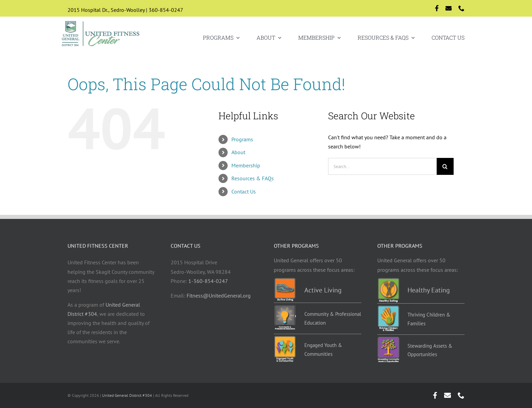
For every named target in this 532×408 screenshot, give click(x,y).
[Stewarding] (388, 339)
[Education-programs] (285, 307)
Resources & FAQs (253, 178)
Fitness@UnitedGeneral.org (219, 295)
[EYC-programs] (285, 339)
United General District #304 (127, 395)
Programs (242, 139)
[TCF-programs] (388, 308)
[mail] (449, 8)
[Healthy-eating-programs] (388, 281)
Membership (246, 165)
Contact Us (244, 191)
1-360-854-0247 (208, 281)
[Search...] (382, 166)
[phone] (461, 8)
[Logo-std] (101, 22)
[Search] (445, 166)
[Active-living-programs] (285, 281)
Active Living (323, 290)
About (238, 152)
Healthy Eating (429, 290)
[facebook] (437, 8)
